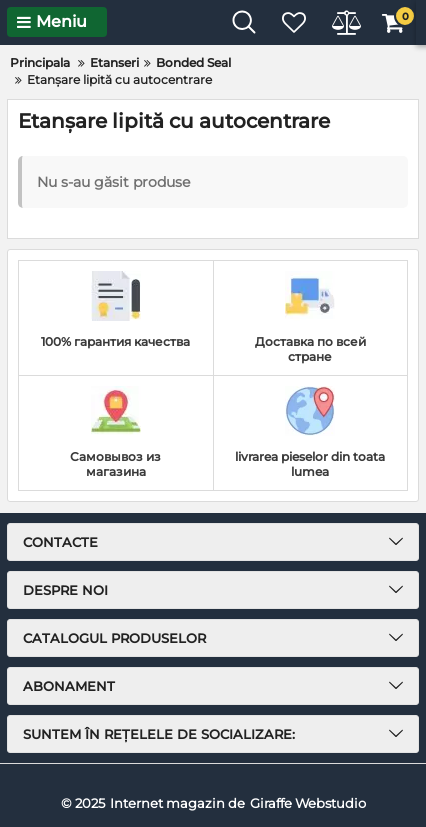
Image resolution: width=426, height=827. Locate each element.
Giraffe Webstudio (308, 803)
